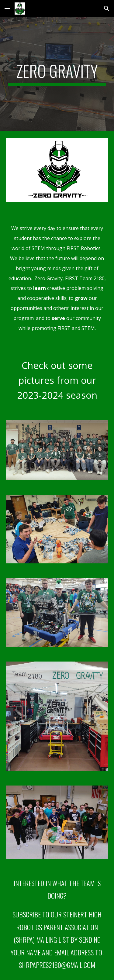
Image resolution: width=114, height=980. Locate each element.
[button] (7, 8)
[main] (57, 74)
